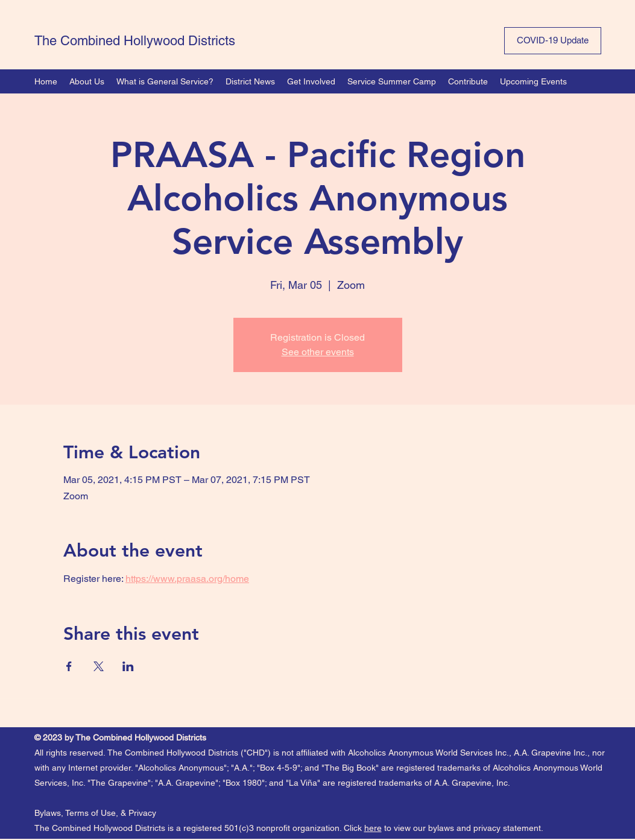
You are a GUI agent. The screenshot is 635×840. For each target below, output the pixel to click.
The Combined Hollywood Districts (135, 41)
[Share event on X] (99, 666)
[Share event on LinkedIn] (128, 666)
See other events (318, 352)
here (373, 828)
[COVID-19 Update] (553, 41)
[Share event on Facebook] (69, 666)
